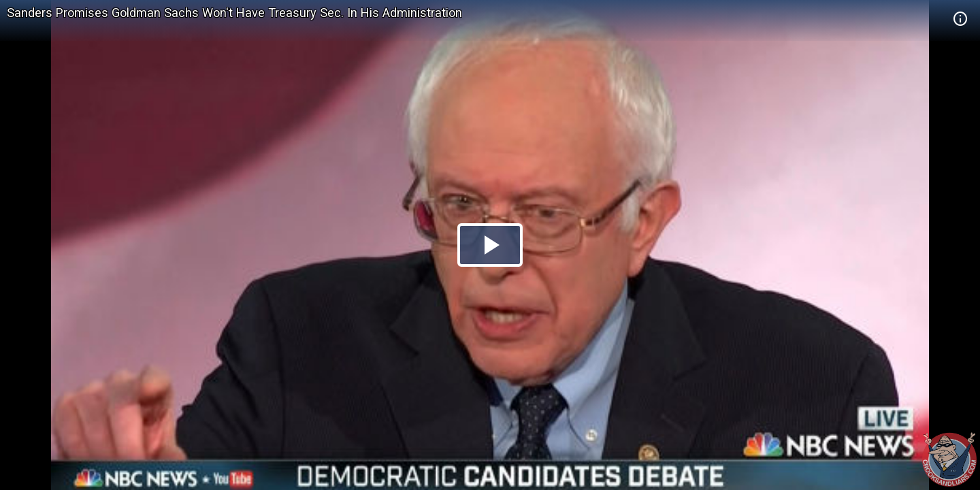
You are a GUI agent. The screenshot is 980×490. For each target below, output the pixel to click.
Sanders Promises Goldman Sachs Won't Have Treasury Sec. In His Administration (234, 13)
